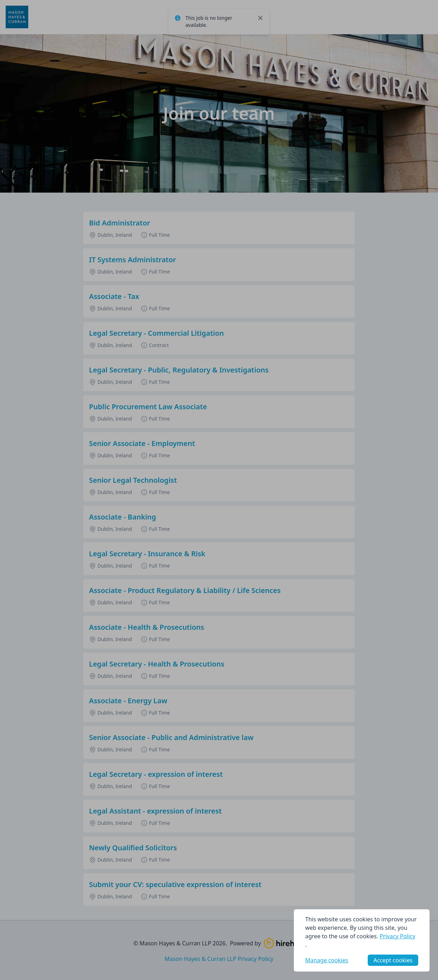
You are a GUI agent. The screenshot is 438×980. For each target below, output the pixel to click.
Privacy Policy (398, 936)
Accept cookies (393, 960)
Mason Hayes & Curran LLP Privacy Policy (219, 959)
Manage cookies (327, 960)
